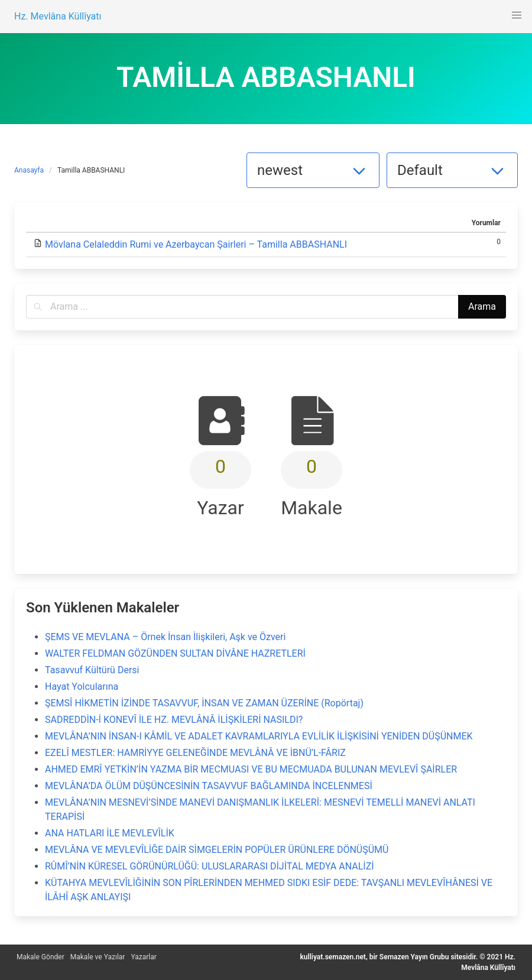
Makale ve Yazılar (98, 957)
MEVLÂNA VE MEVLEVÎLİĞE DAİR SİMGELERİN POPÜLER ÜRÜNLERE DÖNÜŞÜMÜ (217, 850)
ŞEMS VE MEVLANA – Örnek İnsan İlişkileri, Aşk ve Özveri (165, 637)
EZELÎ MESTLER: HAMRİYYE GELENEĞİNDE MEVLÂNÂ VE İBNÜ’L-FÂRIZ (195, 753)
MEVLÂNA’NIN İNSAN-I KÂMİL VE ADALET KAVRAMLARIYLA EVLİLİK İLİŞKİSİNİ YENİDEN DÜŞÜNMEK (259, 736)
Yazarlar (143, 957)
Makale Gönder (40, 957)
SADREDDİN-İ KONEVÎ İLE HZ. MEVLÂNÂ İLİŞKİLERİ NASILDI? (174, 720)
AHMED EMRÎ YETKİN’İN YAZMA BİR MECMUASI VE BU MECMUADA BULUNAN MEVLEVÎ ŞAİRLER (251, 769)
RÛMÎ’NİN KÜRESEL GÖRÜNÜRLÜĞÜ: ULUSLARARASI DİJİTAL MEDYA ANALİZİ (210, 866)
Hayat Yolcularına (82, 687)
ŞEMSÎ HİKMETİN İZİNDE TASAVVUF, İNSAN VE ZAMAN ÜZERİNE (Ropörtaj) (204, 703)
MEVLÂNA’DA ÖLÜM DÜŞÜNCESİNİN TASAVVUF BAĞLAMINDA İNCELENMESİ (209, 786)
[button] (517, 15)
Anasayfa (29, 170)
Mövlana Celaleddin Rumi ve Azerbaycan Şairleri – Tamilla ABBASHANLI (196, 244)
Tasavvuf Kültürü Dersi (92, 670)
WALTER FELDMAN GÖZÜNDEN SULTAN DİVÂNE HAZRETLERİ (175, 653)
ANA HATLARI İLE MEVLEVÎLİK (110, 833)
